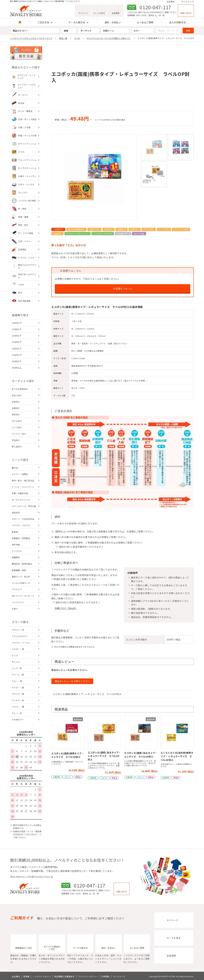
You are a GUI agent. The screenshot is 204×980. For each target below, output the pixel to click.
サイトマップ (188, 2)
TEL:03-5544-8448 (151, 13)
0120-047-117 (155, 8)
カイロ (77, 38)
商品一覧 (63, 38)
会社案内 (171, 2)
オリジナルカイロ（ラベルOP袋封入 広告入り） (109, 38)
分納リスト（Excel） (66, 608)
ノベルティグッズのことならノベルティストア (31, 38)
